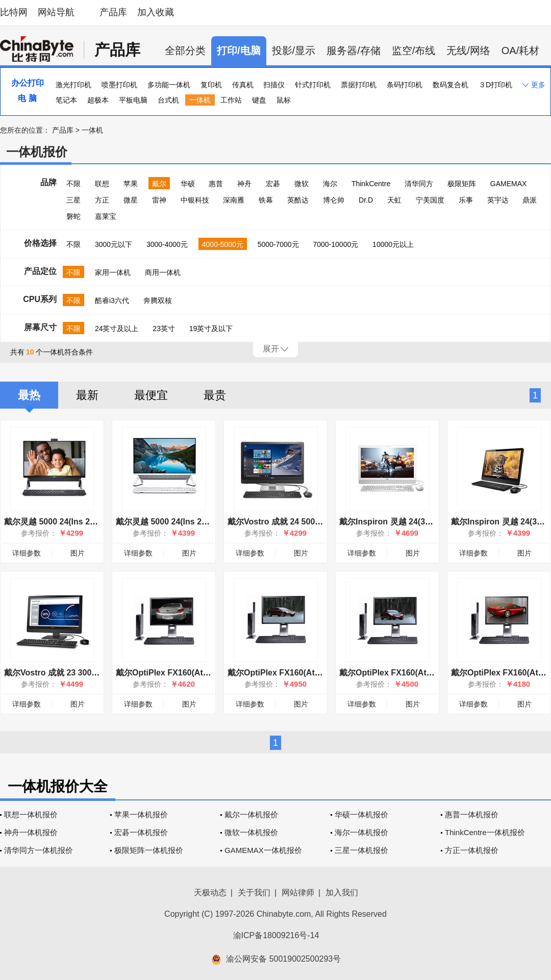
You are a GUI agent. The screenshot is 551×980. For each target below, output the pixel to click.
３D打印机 (495, 85)
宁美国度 (430, 200)
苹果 (131, 184)
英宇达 (498, 200)
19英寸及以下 (211, 329)
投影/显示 (294, 51)
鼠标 (284, 100)
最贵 (215, 395)
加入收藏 (156, 12)
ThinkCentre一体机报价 (485, 832)
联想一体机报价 (31, 814)
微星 (131, 200)
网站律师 (298, 893)
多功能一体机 (169, 85)
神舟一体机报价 (31, 832)
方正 (102, 200)
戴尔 (159, 184)
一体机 (200, 100)
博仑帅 (334, 200)
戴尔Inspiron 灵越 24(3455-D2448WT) (410, 522)
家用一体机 (113, 272)
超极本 (98, 100)
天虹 (394, 200)
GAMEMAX (509, 184)
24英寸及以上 (117, 329)
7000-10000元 (335, 244)
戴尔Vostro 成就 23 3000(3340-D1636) (75, 673)
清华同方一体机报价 (39, 850)
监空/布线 (414, 51)
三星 (73, 200)
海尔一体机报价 (361, 832)
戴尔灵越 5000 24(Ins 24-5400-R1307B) (77, 522)
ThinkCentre (371, 184)
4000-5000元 (223, 244)
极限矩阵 (462, 184)
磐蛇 (73, 216)
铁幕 (266, 200)
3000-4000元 (167, 244)
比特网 (14, 12)
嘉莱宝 (106, 216)
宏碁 (273, 184)
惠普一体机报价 (472, 814)
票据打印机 (359, 85)
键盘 (259, 100)
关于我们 (254, 893)
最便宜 (151, 395)
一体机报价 (37, 152)
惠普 (216, 184)
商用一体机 (163, 272)
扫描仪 (274, 85)
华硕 (188, 184)
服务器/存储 (354, 51)
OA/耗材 (520, 51)
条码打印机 (405, 85)
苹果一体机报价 (141, 814)
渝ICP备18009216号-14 (276, 935)
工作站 (231, 100)
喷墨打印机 (119, 85)
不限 (73, 184)
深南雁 (234, 200)
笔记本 (66, 100)
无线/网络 (468, 51)
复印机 (211, 85)
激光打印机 (73, 85)
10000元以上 (393, 244)
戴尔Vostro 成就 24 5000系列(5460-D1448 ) (308, 522)
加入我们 (342, 893)
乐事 (466, 200)
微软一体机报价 (251, 832)
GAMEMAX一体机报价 (263, 850)
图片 (78, 553)
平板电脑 (133, 100)
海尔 (330, 184)
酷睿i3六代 (112, 300)
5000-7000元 (278, 244)
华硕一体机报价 (361, 814)
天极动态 (210, 893)
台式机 (168, 100)
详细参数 (27, 553)
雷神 (159, 200)
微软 (302, 184)
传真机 (243, 85)
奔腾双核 (158, 300)
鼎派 (530, 200)
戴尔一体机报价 (251, 814)
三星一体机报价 (361, 850)
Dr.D (366, 200)
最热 (29, 395)
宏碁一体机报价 (141, 832)
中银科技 (195, 200)
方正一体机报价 (472, 850)
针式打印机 (313, 85)
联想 (102, 184)
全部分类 (185, 51)
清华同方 (419, 184)
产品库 (113, 12)
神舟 (244, 184)
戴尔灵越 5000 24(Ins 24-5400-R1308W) (190, 522)
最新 (87, 395)
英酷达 (298, 200)
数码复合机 (450, 85)
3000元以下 (114, 244)
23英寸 (164, 329)
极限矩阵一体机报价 (149, 850)
